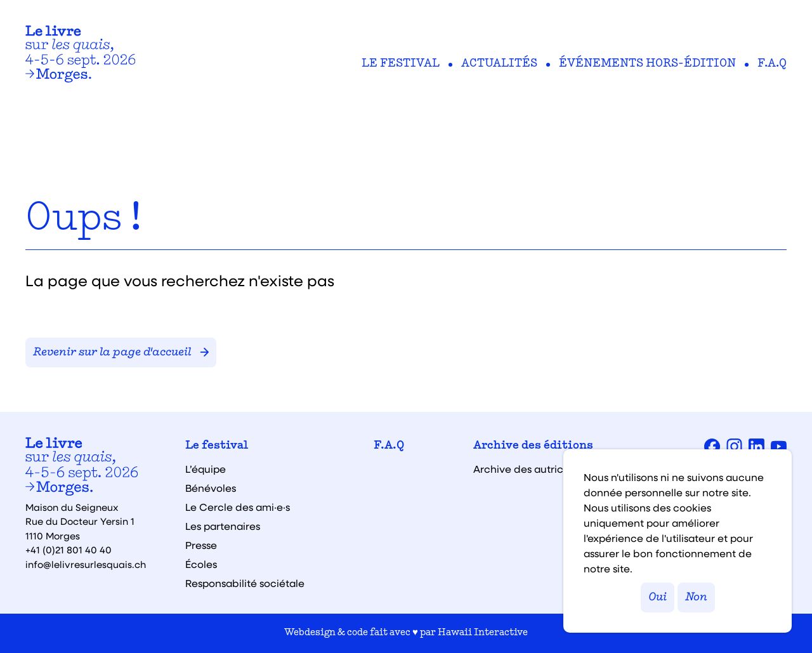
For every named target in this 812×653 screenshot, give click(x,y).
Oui (658, 597)
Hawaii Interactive (483, 633)
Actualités (499, 64)
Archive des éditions (533, 446)
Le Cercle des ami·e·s (238, 507)
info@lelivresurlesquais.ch (86, 564)
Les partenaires (223, 526)
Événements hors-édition (647, 64)
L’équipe (206, 469)
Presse (201, 545)
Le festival (401, 64)
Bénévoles (211, 488)
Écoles (201, 564)
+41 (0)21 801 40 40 (69, 550)
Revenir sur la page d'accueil (121, 353)
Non (696, 597)
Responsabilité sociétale (245, 583)
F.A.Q (772, 64)
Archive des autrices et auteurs (550, 469)
